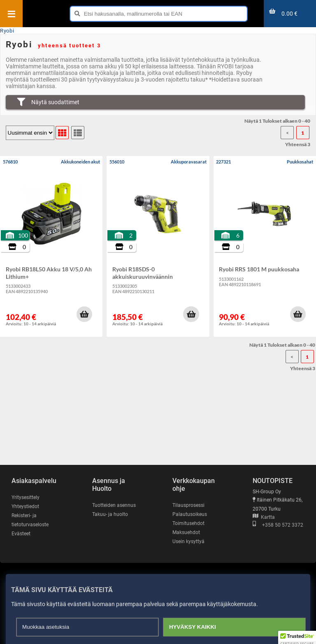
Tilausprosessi (188, 505)
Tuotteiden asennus (114, 505)
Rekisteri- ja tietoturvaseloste (30, 520)
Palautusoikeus (190, 514)
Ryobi (7, 31)
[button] (84, 314)
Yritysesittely (26, 497)
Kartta (264, 517)
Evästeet (21, 534)
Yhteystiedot (25, 506)
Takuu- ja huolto (110, 514)
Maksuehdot (186, 532)
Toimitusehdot (188, 523)
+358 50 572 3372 (278, 525)
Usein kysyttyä (188, 541)
